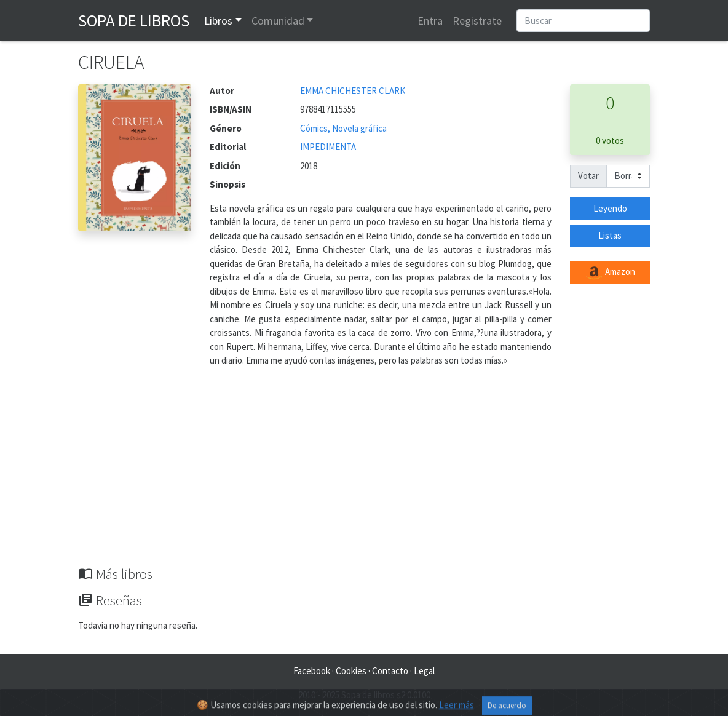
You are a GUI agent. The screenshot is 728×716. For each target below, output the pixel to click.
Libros (218, 21)
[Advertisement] (364, 474)
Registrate (477, 21)
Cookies (351, 671)
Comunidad (278, 21)
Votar (588, 176)
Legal (424, 671)
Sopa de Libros (134, 20)
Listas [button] (610, 235)
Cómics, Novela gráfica (343, 128)
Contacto (390, 671)
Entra (430, 21)
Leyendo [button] (610, 208)
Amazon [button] (610, 272)
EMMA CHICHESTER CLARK (353, 91)
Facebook (312, 671)
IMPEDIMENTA (328, 147)
